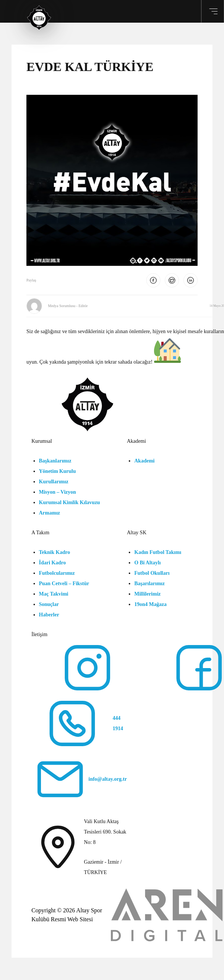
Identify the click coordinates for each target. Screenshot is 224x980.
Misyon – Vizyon (58, 492)
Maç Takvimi (54, 594)
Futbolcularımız (57, 573)
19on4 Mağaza (151, 604)
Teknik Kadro (55, 552)
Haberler (49, 615)
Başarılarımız (150, 584)
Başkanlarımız (55, 461)
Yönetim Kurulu (57, 471)
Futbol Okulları (152, 573)
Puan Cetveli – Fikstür (64, 584)
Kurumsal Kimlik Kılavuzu (70, 502)
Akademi (144, 461)
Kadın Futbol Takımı (158, 552)
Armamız (50, 513)
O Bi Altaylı (148, 563)
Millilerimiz (148, 594)
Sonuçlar (49, 604)
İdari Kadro (52, 563)
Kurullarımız (54, 482)
